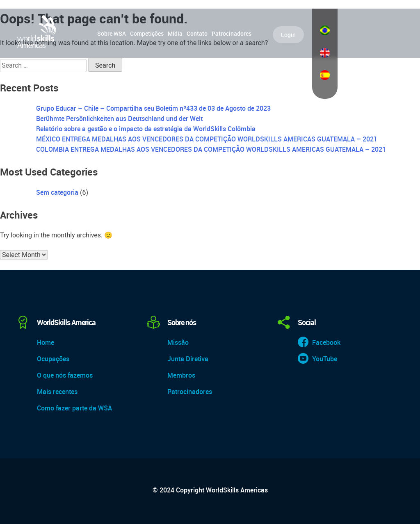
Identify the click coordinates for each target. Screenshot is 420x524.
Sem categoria (57, 192)
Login (288, 35)
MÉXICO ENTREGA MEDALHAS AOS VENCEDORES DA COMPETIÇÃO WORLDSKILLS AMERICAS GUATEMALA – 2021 (207, 139)
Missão (178, 342)
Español (325, 75)
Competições (147, 33)
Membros (181, 375)
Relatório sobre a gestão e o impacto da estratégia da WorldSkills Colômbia (146, 129)
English (325, 53)
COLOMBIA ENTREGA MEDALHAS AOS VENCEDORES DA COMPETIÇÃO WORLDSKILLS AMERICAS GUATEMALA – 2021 (211, 149)
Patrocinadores (232, 33)
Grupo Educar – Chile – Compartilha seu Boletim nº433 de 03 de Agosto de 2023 (153, 108)
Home (46, 342)
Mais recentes (57, 392)
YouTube (325, 359)
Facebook (326, 342)
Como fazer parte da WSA (74, 408)
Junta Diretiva (188, 359)
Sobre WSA (112, 33)
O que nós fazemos (65, 375)
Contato (197, 33)
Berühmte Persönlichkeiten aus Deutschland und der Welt (119, 118)
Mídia (175, 33)
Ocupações (53, 359)
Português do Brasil (325, 30)
